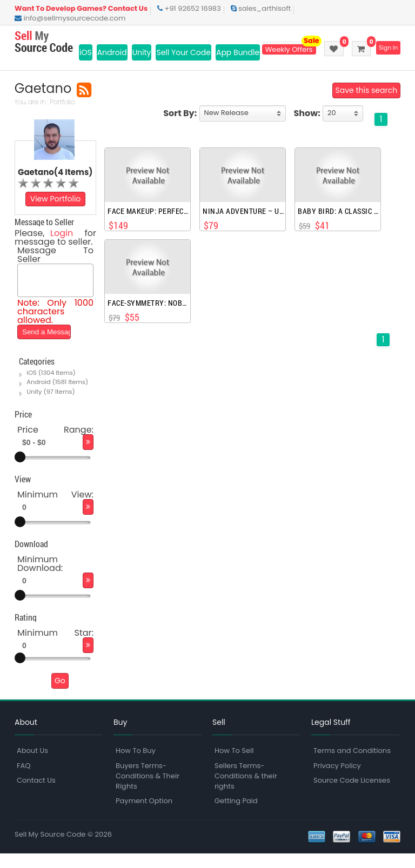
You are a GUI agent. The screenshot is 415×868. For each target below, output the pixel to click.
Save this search (366, 100)
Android (112, 52)
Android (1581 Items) (57, 396)
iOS (86, 52)
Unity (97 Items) (51, 406)
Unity (142, 52)
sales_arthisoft (261, 8)
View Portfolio (56, 209)
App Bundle (238, 52)
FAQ (24, 780)
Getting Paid (236, 815)
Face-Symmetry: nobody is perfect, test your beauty (148, 313)
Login (62, 243)
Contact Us (36, 794)
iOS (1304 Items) (51, 387)
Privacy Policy (337, 780)
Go (60, 695)
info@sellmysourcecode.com (70, 18)
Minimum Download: (40, 578)
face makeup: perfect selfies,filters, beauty (148, 221)
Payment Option (144, 815)
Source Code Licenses (352, 794)
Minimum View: (55, 509)
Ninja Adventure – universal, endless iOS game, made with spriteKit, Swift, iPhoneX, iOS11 (243, 221)
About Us (32, 765)
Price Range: (55, 444)
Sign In (387, 48)
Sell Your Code (183, 52)
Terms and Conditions (352, 765)
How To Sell (234, 765)
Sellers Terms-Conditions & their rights (246, 790)
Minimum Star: (55, 647)
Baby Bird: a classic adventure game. (339, 221)
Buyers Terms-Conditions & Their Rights (148, 790)
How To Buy (136, 765)
